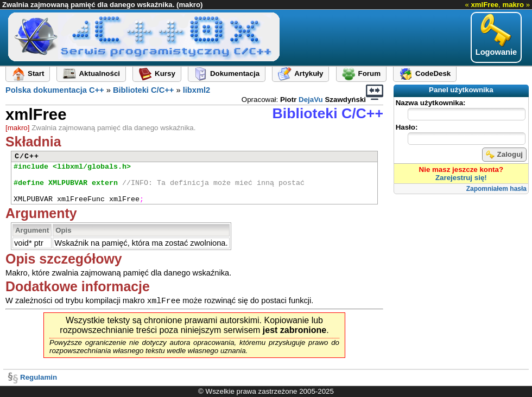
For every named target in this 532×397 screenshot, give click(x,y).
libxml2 (197, 90)
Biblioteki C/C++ (143, 90)
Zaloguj (504, 155)
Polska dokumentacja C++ (55, 90)
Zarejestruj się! (461, 178)
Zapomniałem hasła (496, 189)
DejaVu (311, 100)
